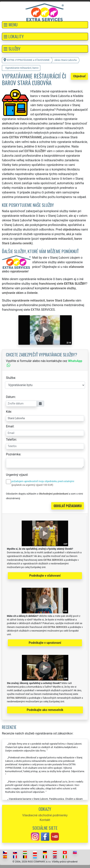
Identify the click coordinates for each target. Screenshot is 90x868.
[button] (45, 25)
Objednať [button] (79, 76)
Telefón (11, 440)
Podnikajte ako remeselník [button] (45, 710)
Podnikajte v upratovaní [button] (45, 643)
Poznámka (13, 454)
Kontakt (45, 820)
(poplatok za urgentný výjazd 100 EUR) (32, 485)
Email (10, 426)
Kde (9, 412)
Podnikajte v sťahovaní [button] (45, 576)
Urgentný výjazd (17, 475)
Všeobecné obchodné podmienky (45, 815)
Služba (11, 378)
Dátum (10, 397)
